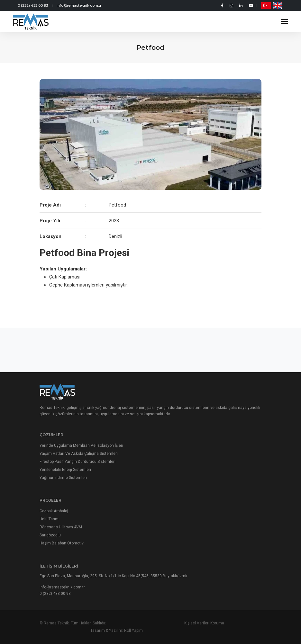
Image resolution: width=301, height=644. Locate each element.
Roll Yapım (252, 631)
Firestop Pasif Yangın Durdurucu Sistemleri (78, 467)
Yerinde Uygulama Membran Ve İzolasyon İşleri (81, 451)
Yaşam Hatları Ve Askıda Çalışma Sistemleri (79, 459)
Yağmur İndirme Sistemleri (63, 483)
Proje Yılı (50, 221)
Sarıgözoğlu (50, 543)
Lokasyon (50, 236)
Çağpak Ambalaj (54, 519)
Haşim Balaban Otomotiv (62, 551)
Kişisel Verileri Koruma (150, 631)
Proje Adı (50, 205)
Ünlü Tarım (49, 527)
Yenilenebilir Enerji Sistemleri (65, 475)
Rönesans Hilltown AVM (61, 535)
